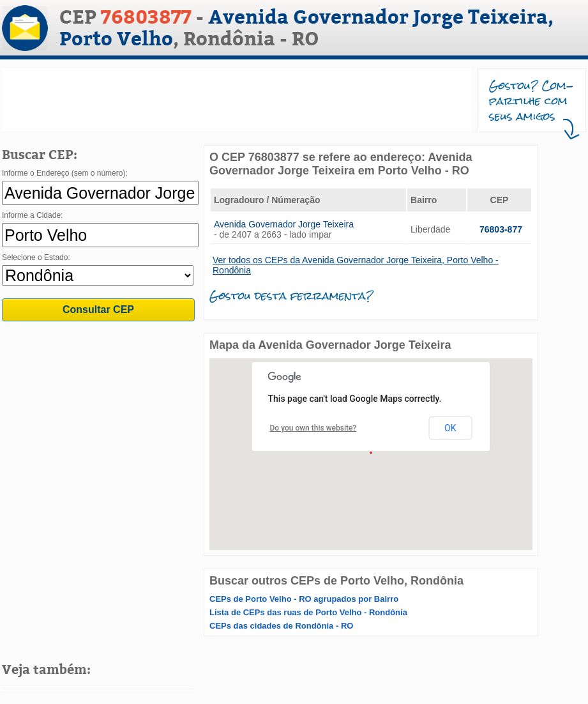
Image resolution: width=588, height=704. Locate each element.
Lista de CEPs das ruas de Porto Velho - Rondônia (308, 612)
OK (450, 428)
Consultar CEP (98, 310)
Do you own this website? (313, 428)
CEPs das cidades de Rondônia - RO (281, 626)
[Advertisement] (237, 100)
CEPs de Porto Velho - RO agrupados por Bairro (304, 599)
